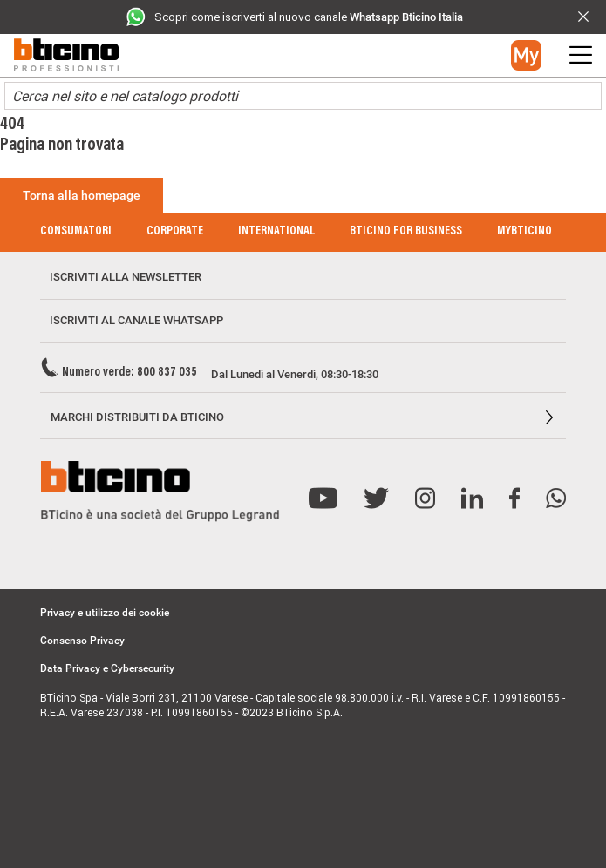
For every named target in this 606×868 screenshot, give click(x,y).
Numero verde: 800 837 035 (129, 373)
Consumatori (76, 232)
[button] (526, 55)
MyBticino (524, 232)
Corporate (175, 232)
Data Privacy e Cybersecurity (107, 668)
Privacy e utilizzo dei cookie (105, 613)
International (276, 232)
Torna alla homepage (82, 195)
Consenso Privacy (82, 641)
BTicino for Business (406, 232)
